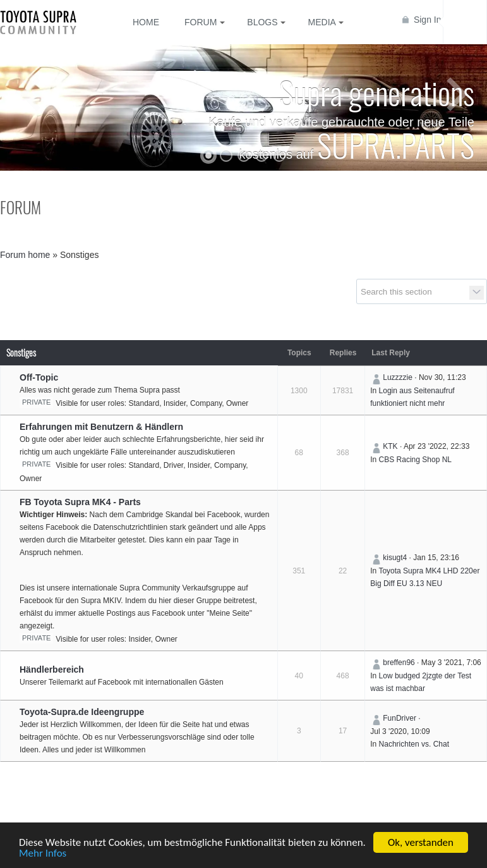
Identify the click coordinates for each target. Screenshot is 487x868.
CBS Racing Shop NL (415, 460)
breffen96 (399, 663)
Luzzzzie (398, 377)
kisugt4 (395, 558)
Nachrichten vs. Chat (414, 744)
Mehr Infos (43, 854)
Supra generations (377, 92)
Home (146, 22)
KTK (390, 446)
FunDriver (400, 718)
